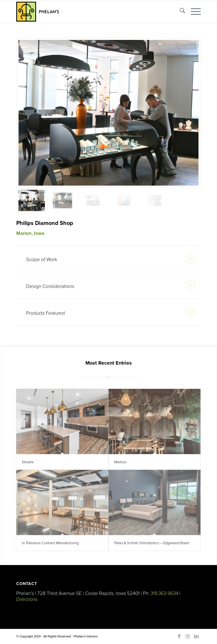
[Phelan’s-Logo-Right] (90, 12)
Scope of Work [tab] (111, 259)
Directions (27, 599)
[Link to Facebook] (179, 636)
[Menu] (193, 12)
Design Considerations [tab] (111, 285)
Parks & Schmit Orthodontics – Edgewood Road (152, 543)
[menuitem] (180, 12)
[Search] (180, 12)
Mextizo (120, 462)
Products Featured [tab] (111, 312)
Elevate (28, 462)
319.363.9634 (164, 593)
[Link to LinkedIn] (196, 636)
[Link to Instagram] (188, 636)
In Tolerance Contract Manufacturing (50, 543)
